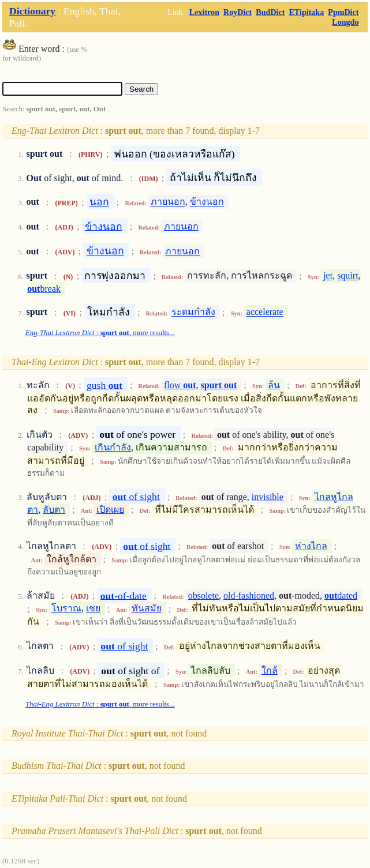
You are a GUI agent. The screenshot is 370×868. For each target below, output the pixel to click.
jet (328, 276)
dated (341, 595)
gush (104, 385)
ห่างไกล (311, 546)
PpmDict (343, 12)
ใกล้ (270, 670)
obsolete (203, 595)
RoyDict (238, 12)
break (44, 289)
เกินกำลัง (113, 447)
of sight (136, 497)
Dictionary (32, 11)
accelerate (265, 312)
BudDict (270, 12)
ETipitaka (306, 12)
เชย (93, 609)
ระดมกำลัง (193, 312)
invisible (268, 497)
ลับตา (54, 510)
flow (180, 385)
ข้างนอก (207, 202)
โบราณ (66, 609)
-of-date (124, 595)
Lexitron (204, 12)
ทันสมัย (147, 609)
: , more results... (100, 333)
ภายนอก (168, 202)
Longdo (345, 22)
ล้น (274, 385)
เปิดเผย (110, 510)
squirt (347, 276)
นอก (99, 202)
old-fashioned (249, 595)
